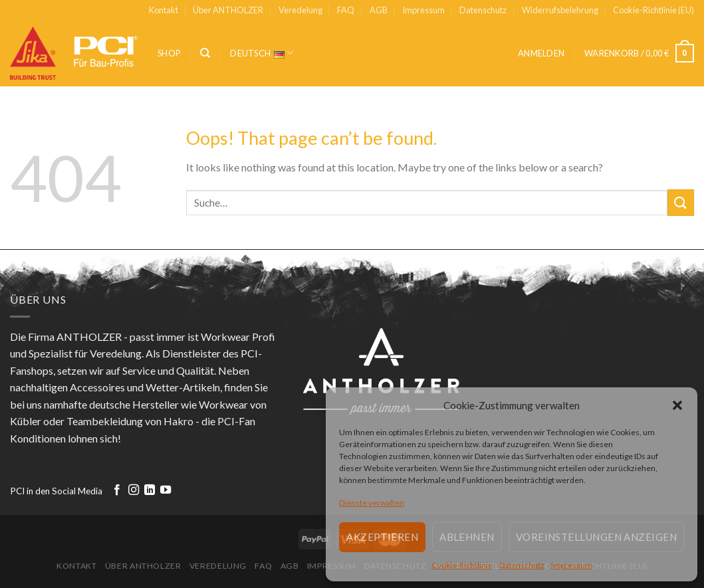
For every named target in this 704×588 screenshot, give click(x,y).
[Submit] (681, 202)
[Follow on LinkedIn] (150, 490)
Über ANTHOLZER (228, 10)
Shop (169, 53)
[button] (677, 405)
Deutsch (262, 53)
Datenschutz (522, 565)
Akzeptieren (382, 537)
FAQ (346, 10)
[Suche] (205, 53)
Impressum (572, 565)
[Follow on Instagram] (134, 490)
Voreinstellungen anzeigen (596, 537)
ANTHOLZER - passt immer (121, 337)
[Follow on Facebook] (117, 490)
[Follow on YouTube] (166, 490)
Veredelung (300, 10)
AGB (379, 10)
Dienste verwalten (372, 503)
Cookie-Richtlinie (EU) (653, 10)
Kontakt (164, 10)
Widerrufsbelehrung (560, 10)
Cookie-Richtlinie (462, 565)
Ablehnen (467, 537)
